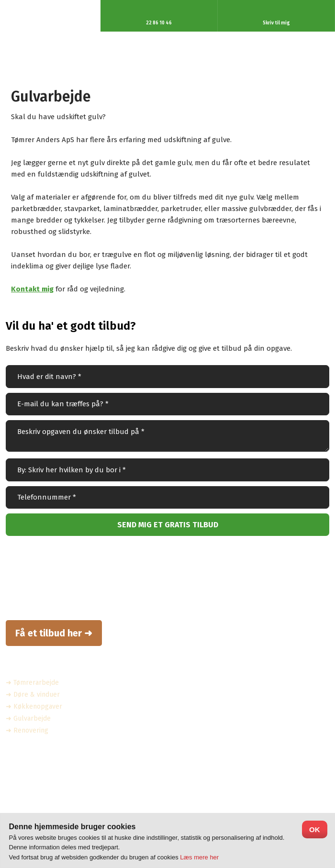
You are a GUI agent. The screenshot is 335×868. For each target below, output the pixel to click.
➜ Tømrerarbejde (32, 683)
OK (315, 829)
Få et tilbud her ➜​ (54, 633)
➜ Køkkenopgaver (34, 707)
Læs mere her (199, 857)
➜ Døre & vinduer (33, 695)
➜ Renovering (27, 730)
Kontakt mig (32, 289)
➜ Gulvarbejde (28, 718)
